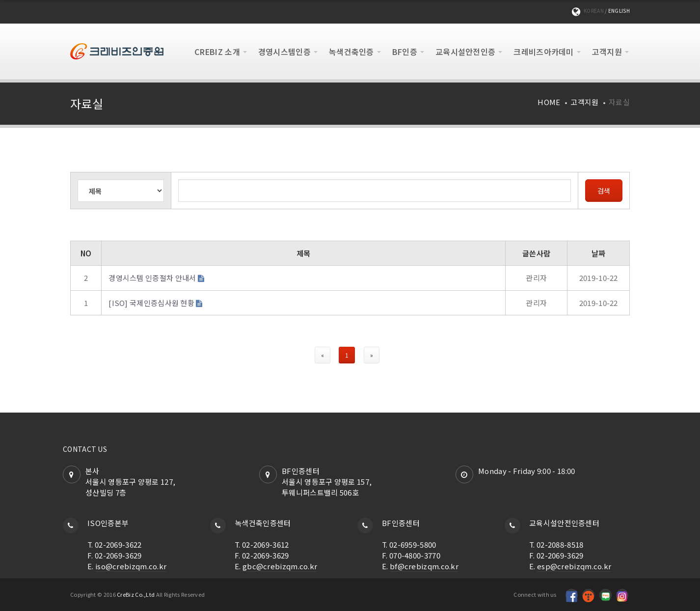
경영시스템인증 (284, 52)
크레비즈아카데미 (543, 52)
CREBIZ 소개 (217, 52)
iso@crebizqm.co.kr (131, 566)
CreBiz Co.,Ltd (136, 594)
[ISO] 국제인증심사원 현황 (151, 303)
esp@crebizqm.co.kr (574, 566)
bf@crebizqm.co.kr (424, 566)
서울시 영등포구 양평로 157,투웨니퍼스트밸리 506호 (327, 487)
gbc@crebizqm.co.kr (280, 566)
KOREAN (594, 11)
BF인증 (405, 52)
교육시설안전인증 (465, 52)
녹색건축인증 (351, 52)
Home (549, 102)
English (619, 11)
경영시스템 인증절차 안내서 (152, 278)
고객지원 (607, 52)
